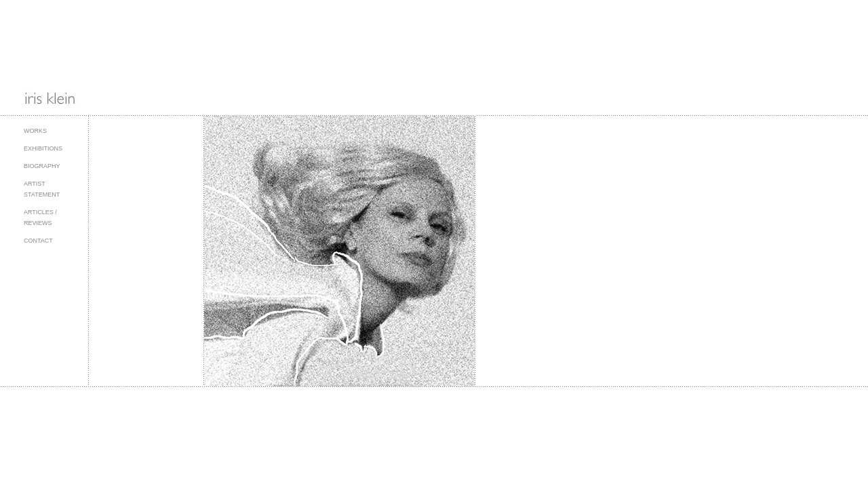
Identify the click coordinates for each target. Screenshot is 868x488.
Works (35, 131)
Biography (42, 166)
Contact (38, 241)
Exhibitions (43, 148)
